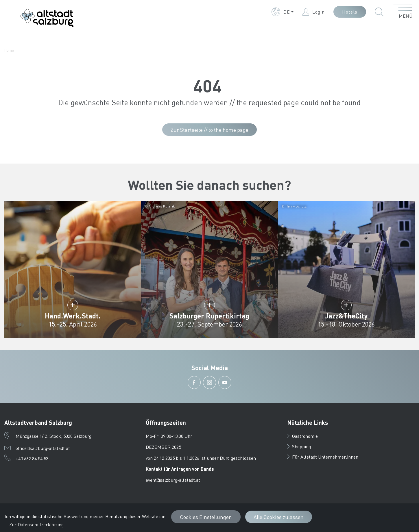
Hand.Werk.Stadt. (73, 316)
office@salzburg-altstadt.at (43, 448)
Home (9, 50)
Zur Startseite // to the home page (209, 130)
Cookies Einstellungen (206, 517)
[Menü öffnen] (403, 12)
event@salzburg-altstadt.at (173, 480)
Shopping (299, 446)
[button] (283, 12)
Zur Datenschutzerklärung (36, 524)
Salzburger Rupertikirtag (209, 316)
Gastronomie (302, 436)
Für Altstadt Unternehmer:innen (323, 457)
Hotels (350, 12)
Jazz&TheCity (346, 316)
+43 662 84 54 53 (32, 458)
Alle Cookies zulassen (279, 517)
